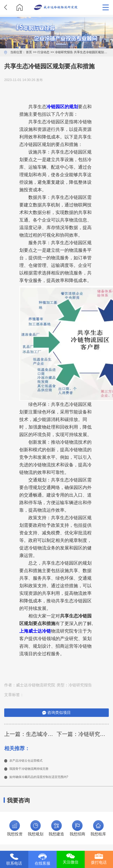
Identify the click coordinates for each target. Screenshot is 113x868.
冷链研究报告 (64, 52)
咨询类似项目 (56, 713)
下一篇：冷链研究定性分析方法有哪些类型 (83, 734)
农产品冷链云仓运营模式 (31, 761)
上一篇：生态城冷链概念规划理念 (30, 734)
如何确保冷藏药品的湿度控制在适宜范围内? (48, 779)
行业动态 (43, 52)
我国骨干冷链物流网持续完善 (35, 770)
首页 (29, 52)
